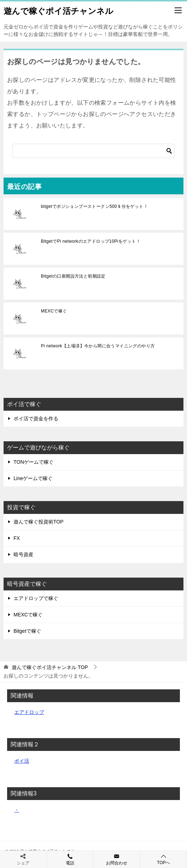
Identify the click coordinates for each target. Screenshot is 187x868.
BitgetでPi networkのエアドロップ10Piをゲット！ (91, 241)
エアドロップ (29, 712)
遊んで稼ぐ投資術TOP (39, 522)
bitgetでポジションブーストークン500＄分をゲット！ (94, 206)
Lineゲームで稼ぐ (33, 478)
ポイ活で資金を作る (36, 419)
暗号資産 (23, 554)
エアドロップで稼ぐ (36, 598)
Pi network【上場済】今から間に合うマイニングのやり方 (98, 346)
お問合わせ (117, 859)
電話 (70, 859)
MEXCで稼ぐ (54, 311)
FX (17, 538)
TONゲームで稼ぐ (34, 462)
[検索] (93, 151)
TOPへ (164, 859)
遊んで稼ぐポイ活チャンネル (58, 10)
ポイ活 (22, 761)
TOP (50, 667)
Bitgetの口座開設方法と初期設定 (73, 276)
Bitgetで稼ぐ (27, 631)
